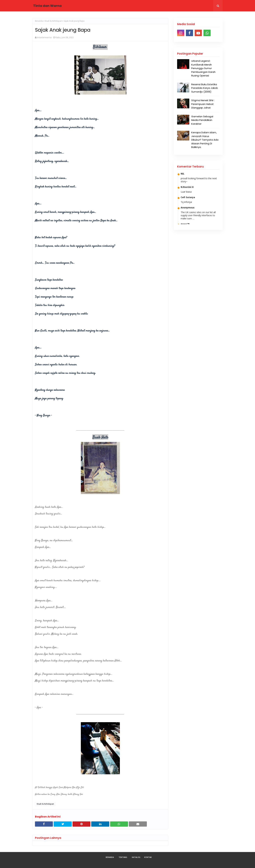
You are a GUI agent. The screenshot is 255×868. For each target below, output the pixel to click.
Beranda (39, 21)
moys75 (185, 224)
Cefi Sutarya (188, 197)
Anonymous (188, 208)
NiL (183, 174)
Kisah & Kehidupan (53, 21)
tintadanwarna (44, 37)
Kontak (148, 857)
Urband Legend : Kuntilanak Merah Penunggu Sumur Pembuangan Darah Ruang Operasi (203, 68)
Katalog (136, 857)
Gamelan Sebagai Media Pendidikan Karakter (202, 120)
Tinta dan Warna (47, 6)
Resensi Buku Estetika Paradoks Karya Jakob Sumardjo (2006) (205, 88)
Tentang (123, 857)
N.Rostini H (187, 187)
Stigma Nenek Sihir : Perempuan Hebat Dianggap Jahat (203, 104)
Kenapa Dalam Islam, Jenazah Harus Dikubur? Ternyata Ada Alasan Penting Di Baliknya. (205, 140)
